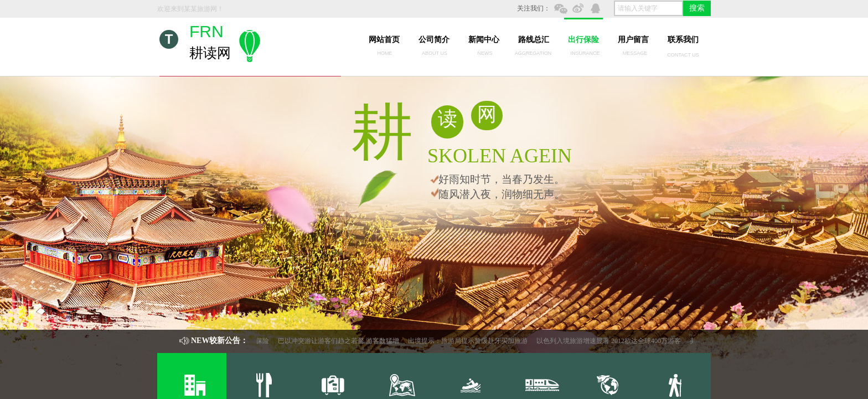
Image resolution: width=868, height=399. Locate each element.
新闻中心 (484, 40)
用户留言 (633, 40)
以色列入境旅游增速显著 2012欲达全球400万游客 (613, 341)
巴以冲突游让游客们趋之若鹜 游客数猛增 (342, 341)
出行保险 (583, 40)
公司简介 (434, 40)
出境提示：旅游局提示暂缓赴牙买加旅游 (472, 341)
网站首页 (384, 40)
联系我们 (683, 40)
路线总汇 (534, 40)
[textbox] (649, 8)
